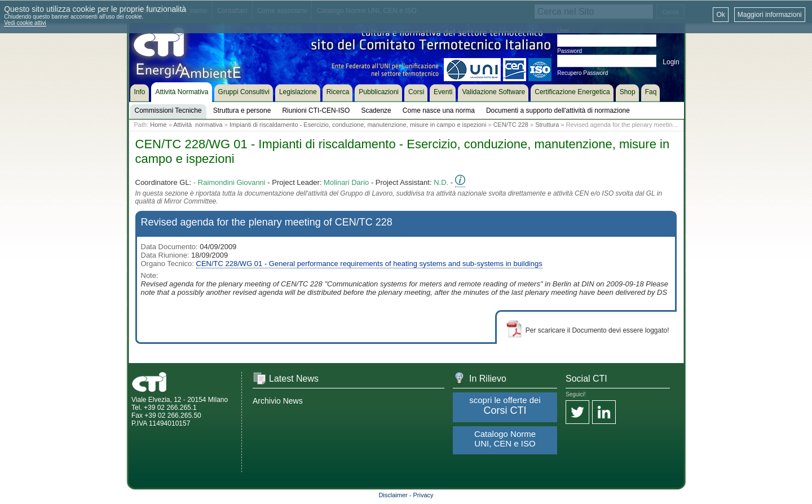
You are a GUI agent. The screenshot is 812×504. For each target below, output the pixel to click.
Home (158, 125)
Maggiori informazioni (770, 15)
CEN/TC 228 (511, 125)
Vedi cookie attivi (25, 23)
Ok (720, 15)
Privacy (423, 495)
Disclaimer (393, 495)
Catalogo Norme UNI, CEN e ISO (505, 439)
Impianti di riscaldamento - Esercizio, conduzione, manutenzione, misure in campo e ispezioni (358, 125)
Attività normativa (198, 125)
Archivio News (278, 401)
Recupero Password (582, 73)
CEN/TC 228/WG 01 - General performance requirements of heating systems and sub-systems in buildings (369, 264)
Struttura (547, 125)
